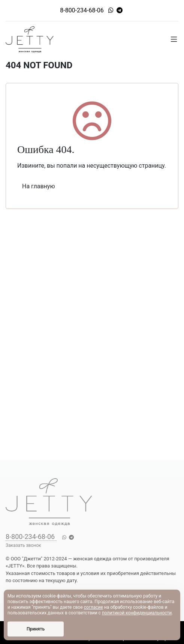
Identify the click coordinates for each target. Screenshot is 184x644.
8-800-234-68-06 (82, 10)
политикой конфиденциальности (137, 613)
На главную (38, 186)
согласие (93, 607)
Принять (36, 629)
